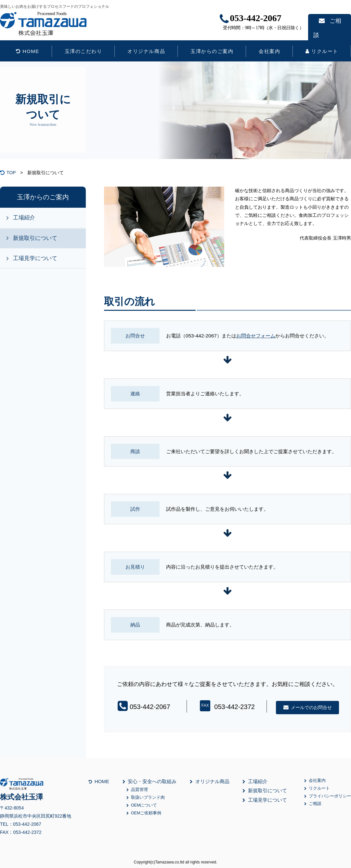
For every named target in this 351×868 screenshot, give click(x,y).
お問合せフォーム (256, 336)
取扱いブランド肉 (146, 797)
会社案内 (269, 51)
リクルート (322, 51)
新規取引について (35, 238)
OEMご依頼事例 (144, 813)
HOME (28, 51)
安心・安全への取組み (150, 781)
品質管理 (137, 790)
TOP (11, 173)
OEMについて (142, 805)
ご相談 (328, 21)
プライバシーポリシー (328, 796)
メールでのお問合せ (307, 707)
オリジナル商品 (146, 51)
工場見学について (35, 258)
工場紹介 (24, 218)
